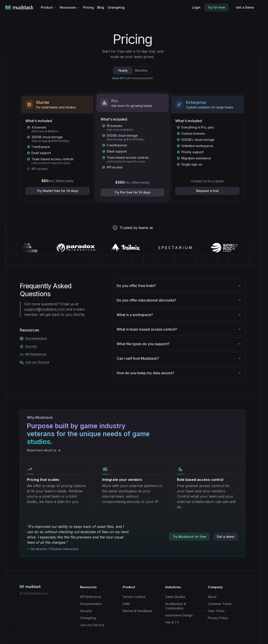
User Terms (216, 611)
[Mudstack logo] (22, 7)
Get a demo (226, 537)
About (212, 597)
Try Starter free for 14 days (58, 191)
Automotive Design (179, 615)
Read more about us (44, 450)
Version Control (134, 597)
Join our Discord (37, 362)
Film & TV (172, 622)
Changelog (116, 7)
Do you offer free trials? (179, 286)
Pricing (88, 7)
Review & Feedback (137, 611)
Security (31, 346)
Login (196, 7)
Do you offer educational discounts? (179, 300)
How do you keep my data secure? (179, 373)
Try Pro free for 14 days (132, 192)
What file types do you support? (179, 344)
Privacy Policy (218, 618)
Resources (70, 7)
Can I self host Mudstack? (179, 358)
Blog (101, 7)
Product (48, 7)
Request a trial (207, 191)
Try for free (216, 7)
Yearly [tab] (123, 70)
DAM (126, 604)
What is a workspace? (179, 315)
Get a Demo (245, 7)
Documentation (36, 338)
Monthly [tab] (141, 70)
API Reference (36, 354)
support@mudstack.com (45, 309)
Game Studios (175, 597)
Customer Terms (220, 604)
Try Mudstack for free (189, 537)
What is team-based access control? (179, 329)
